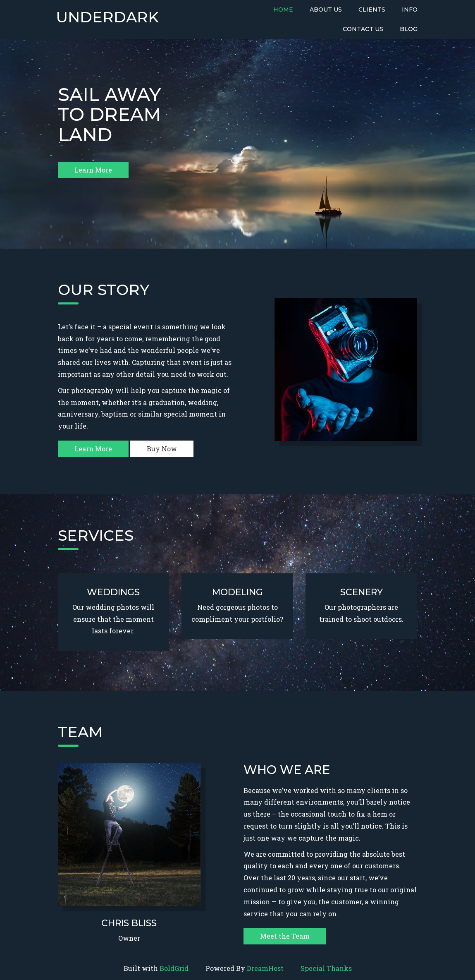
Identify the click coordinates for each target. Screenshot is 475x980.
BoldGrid (174, 968)
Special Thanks (326, 968)
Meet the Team (285, 936)
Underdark (107, 17)
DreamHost (265, 968)
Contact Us (363, 29)
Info (410, 10)
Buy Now (162, 449)
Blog (409, 29)
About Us (326, 10)
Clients (372, 10)
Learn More (93, 170)
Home (283, 10)
